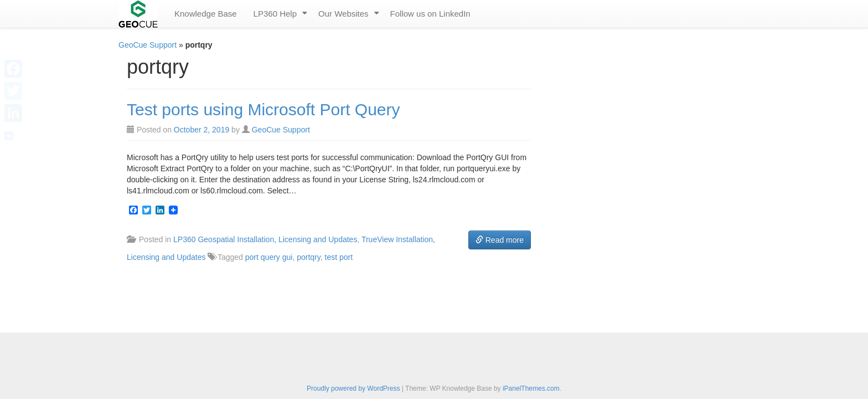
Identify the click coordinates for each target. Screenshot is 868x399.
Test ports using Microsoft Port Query (263, 109)
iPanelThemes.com (531, 388)
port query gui (269, 257)
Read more (500, 240)
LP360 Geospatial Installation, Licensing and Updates (265, 239)
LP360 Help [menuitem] (275, 14)
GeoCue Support (148, 45)
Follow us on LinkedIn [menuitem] (430, 14)
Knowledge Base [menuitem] (206, 14)
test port (339, 257)
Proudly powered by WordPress (353, 388)
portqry (309, 257)
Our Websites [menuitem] (343, 14)
